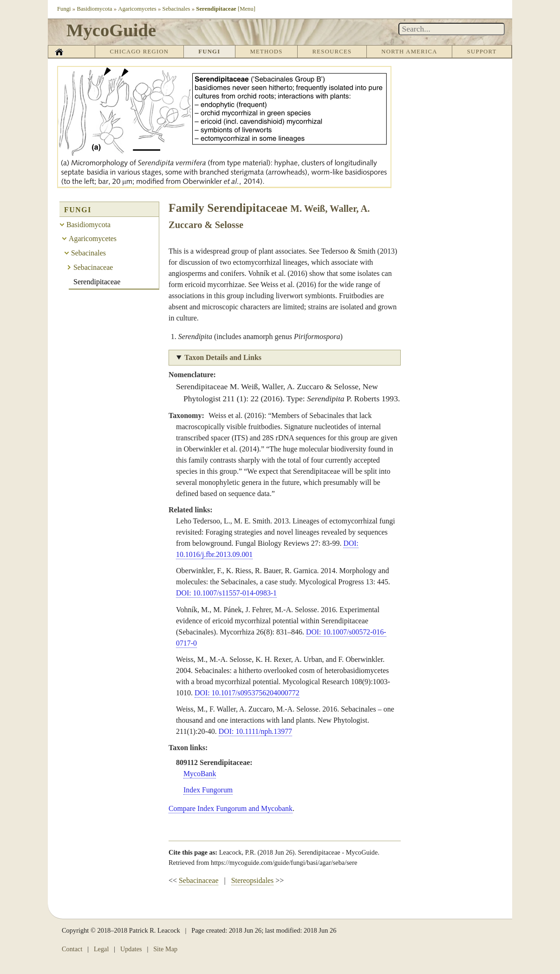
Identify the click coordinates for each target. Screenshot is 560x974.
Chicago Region (139, 52)
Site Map (166, 949)
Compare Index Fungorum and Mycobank (231, 808)
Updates (131, 949)
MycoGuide (113, 30)
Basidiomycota (95, 9)
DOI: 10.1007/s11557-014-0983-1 (227, 593)
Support (482, 52)
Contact (72, 949)
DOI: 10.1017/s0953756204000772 (247, 693)
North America (409, 52)
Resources (332, 52)
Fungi (64, 9)
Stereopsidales (253, 880)
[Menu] (247, 9)
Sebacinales (177, 9)
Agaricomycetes (138, 9)
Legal (101, 949)
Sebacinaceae (199, 880)
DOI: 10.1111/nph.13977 (256, 731)
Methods (266, 52)
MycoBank (200, 774)
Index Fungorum (208, 790)
